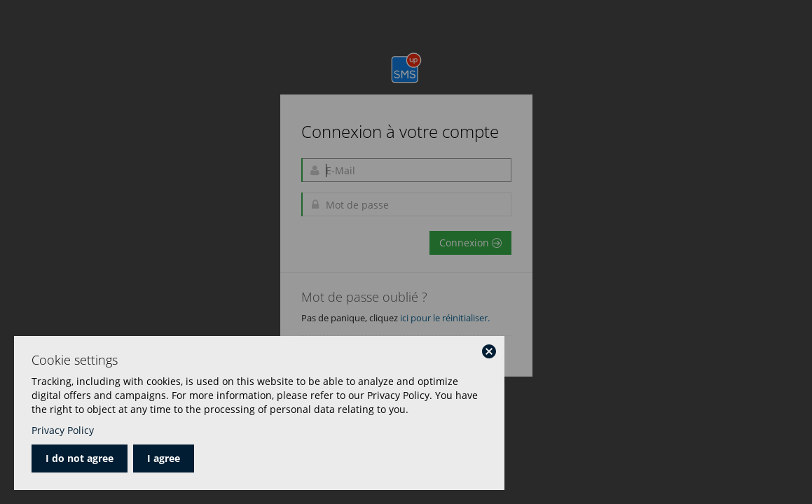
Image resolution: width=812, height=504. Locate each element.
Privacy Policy (63, 430)
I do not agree (80, 458)
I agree (164, 458)
